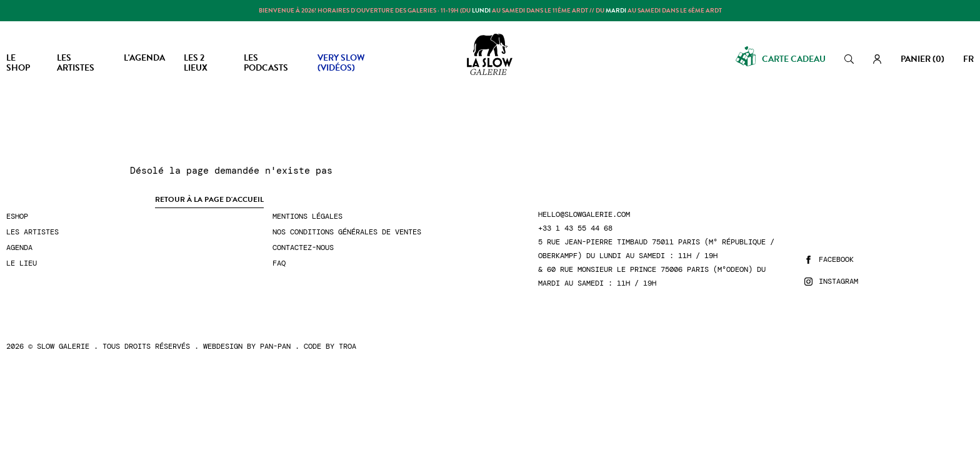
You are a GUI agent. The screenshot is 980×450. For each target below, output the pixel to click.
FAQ (279, 263)
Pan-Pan (275, 346)
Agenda (19, 248)
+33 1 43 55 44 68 (575, 228)
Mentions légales (307, 217)
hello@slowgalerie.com (584, 215)
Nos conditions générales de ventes (347, 232)
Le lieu (22, 263)
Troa (347, 346)
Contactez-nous (303, 248)
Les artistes (32, 232)
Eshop (17, 217)
